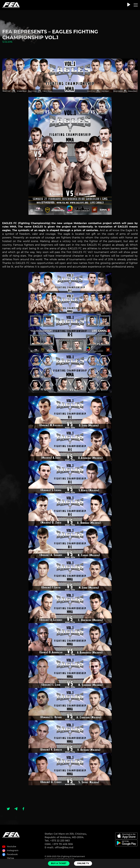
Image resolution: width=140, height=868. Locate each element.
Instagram (13, 850)
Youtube (12, 846)
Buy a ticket (59, 863)
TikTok (10, 858)
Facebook (12, 854)
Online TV (83, 863)
